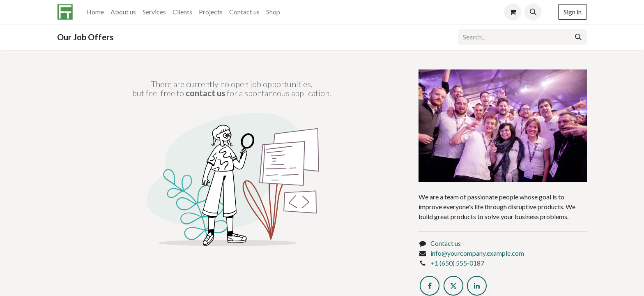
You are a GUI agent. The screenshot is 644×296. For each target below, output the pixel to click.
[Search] (578, 37)
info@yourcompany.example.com (477, 253)
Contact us (446, 243)
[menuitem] (95, 12)
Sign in (573, 12)
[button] (533, 12)
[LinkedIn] (477, 286)
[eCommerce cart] (513, 12)
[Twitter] (453, 286)
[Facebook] (430, 286)
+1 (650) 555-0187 (457, 263)
